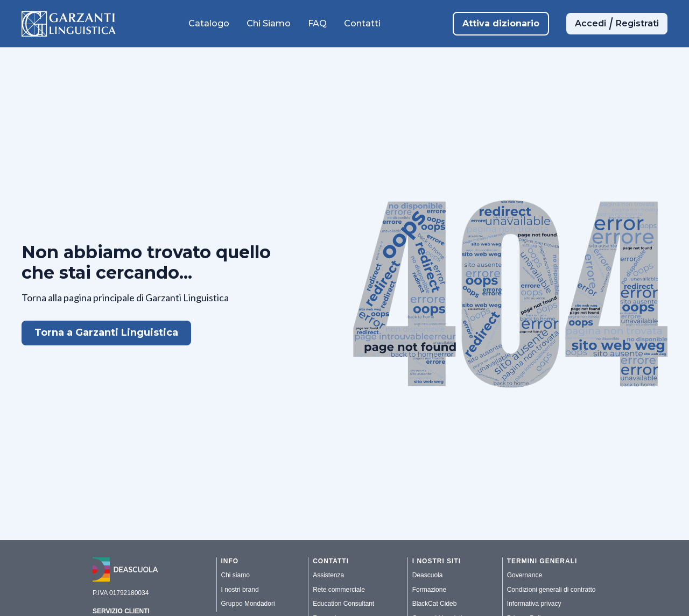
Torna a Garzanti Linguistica (106, 332)
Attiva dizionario (501, 23)
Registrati (637, 23)
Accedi (590, 23)
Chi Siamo (269, 23)
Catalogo (209, 23)
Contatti (362, 23)
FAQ (317, 23)
